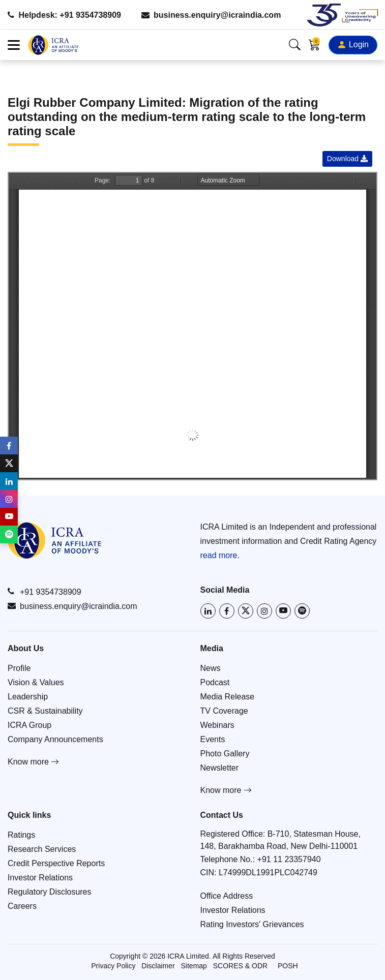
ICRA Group (29, 725)
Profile (19, 668)
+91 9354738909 (45, 592)
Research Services (42, 849)
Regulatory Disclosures (50, 892)
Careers (22, 906)
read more (219, 555)
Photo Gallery (225, 754)
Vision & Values (36, 682)
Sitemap (194, 966)
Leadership (28, 697)
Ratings (21, 835)
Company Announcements (55, 739)
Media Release (228, 697)
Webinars (217, 725)
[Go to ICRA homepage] (55, 540)
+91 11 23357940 (289, 859)
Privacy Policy (113, 966)
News (211, 668)
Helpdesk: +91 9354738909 (64, 15)
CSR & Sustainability (45, 711)
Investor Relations (40, 878)
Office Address (227, 896)
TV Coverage (224, 711)
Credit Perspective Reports (56, 863)
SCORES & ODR (240, 966)
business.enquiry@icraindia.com (211, 15)
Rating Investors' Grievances (252, 924)
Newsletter (220, 768)
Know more (33, 762)
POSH (288, 966)
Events (213, 739)
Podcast (215, 682)
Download (347, 159)
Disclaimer (158, 966)
